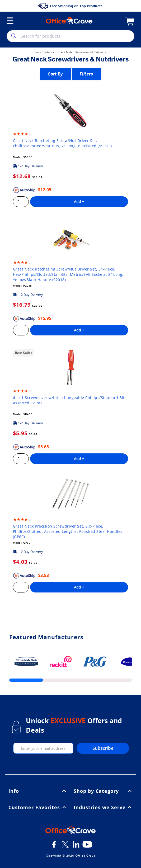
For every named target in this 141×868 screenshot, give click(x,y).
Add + (79, 201)
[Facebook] (54, 846)
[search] (13, 36)
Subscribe (103, 748)
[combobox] (71, 36)
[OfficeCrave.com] (70, 831)
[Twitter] (65, 846)
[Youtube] (87, 846)
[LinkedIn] (76, 846)
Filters (86, 74)
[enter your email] (43, 748)
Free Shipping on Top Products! (71, 6)
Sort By (55, 74)
